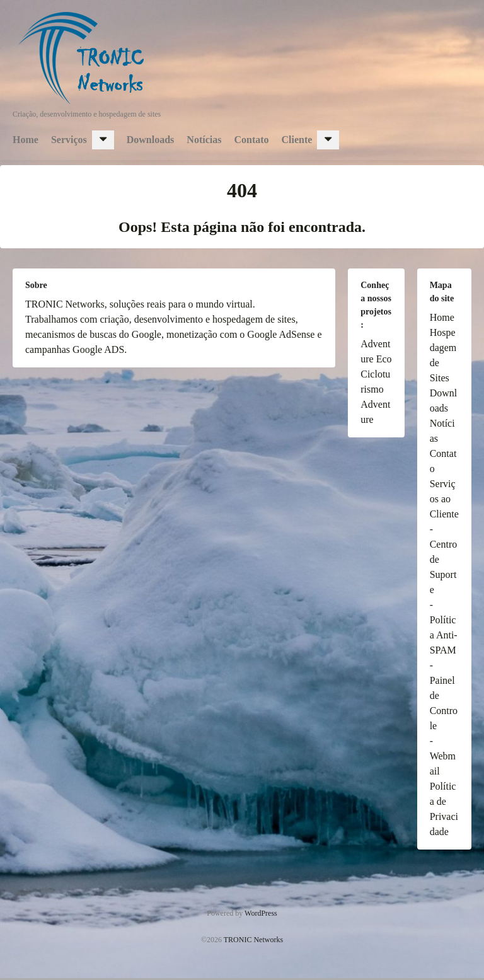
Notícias (204, 140)
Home (26, 140)
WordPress (261, 913)
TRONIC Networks (253, 940)
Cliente (297, 140)
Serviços (69, 140)
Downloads (151, 140)
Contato (251, 140)
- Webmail (443, 756)
